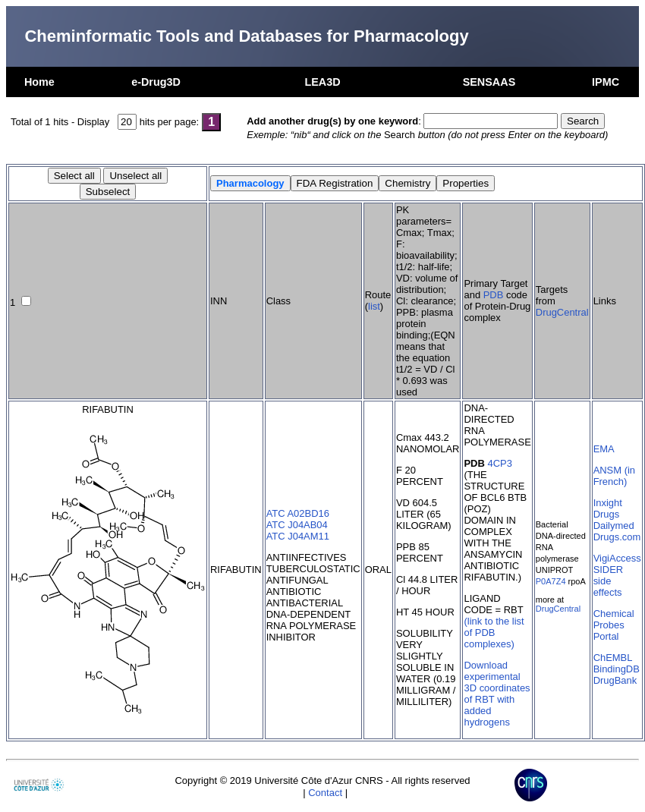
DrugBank (615, 680)
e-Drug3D (156, 82)
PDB (494, 295)
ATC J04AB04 (297, 525)
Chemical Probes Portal (614, 625)
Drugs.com (617, 537)
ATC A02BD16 (298, 513)
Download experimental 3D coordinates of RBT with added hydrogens (497, 694)
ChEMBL (613, 658)
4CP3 (499, 463)
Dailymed (614, 526)
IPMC (606, 82)
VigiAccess (617, 558)
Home (39, 82)
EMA (604, 449)
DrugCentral (562, 312)
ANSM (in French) (614, 476)
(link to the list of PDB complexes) (494, 633)
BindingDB (617, 669)
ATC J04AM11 (298, 536)
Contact (325, 793)
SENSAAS (489, 82)
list (374, 306)
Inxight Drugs (608, 508)
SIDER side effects (609, 581)
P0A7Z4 (551, 581)
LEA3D (322, 82)
